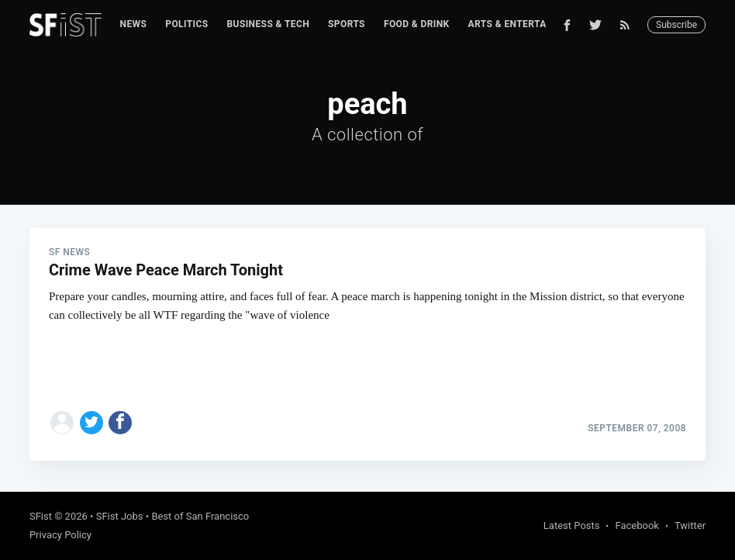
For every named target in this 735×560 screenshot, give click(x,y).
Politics (186, 24)
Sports (347, 24)
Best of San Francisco (200, 516)
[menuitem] (134, 24)
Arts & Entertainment (526, 24)
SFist (41, 516)
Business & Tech (269, 24)
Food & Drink (417, 24)
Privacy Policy (60, 535)
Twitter (690, 525)
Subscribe (676, 25)
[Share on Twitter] (91, 423)
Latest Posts (572, 525)
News (134, 24)
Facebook (637, 525)
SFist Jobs (120, 516)
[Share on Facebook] (120, 423)
